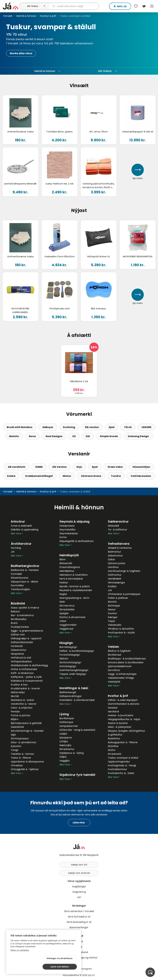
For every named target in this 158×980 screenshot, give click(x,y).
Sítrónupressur (20, 739)
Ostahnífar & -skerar (24, 704)
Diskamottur (115, 556)
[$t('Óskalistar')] (136, 6)
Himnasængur (116, 583)
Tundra (116, 476)
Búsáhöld (18, 603)
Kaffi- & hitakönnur (22, 673)
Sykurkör (16, 746)
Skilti (62, 602)
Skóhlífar (113, 746)
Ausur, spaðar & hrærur (25, 608)
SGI (88, 436)
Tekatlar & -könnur (22, 754)
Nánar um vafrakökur (20, 958)
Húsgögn (66, 643)
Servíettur (114, 670)
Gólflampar (66, 722)
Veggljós (64, 761)
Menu (152, 6)
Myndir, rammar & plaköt (75, 586)
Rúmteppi (114, 606)
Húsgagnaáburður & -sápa (124, 719)
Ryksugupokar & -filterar (123, 742)
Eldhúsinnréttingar (71, 696)
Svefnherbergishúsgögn (74, 670)
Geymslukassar (69, 533)
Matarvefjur (18, 692)
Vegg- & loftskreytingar (122, 674)
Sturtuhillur (17, 585)
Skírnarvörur (67, 606)
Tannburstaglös (20, 589)
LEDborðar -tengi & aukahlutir (77, 730)
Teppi (111, 621)
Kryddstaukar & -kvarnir (25, 688)
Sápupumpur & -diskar (25, 582)
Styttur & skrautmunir (73, 617)
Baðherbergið (68, 692)
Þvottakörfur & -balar (121, 773)
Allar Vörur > (17, 534)
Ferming (16, 548)
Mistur (67, 476)
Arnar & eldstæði (21, 526)
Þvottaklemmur (117, 769)
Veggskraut (66, 629)
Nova (32, 436)
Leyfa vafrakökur (62, 966)
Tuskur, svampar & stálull (123, 758)
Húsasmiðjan (141, 467)
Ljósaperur (66, 738)
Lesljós (63, 734)
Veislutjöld (114, 682)
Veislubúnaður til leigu (121, 678)
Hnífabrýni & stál (21, 658)
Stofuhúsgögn (68, 666)
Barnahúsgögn (68, 647)
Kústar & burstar (118, 723)
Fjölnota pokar (117, 563)
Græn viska (115, 467)
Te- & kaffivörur (117, 530)
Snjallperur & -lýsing (72, 753)
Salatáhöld (17, 727)
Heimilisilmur (67, 571)
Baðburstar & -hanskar (25, 570)
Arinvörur (18, 522)
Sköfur (112, 750)
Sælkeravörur (118, 522)
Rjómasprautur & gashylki (26, 723)
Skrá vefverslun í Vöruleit (79, 911)
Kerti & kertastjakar (71, 579)
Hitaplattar (18, 654)
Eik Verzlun (60, 467)
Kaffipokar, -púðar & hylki (26, 677)
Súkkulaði (113, 526)
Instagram (86, 969)
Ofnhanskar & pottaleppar (124, 594)
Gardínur (113, 567)
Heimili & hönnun (26, 16)
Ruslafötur (114, 739)
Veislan (113, 647)
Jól (13, 552)
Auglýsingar (79, 886)
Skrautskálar (67, 609)
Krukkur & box (19, 685)
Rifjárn (15, 719)
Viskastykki (114, 625)
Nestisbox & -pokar (23, 700)
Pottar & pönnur (21, 715)
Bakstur (15, 611)
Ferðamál (17, 646)
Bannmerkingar (79, 927)
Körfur (63, 537)
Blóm (62, 559)
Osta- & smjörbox (22, 708)
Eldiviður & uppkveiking (25, 530)
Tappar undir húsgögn (73, 674)
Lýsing (64, 714)
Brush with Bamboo (20, 427)
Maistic (14, 436)
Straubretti (115, 754)
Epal (112, 427)
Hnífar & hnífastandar (24, 669)
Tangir (15, 750)
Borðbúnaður (19, 619)
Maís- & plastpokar (120, 727)
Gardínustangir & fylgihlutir (124, 571)
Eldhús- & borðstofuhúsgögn (77, 651)
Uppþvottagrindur (119, 762)
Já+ (79, 897)
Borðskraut (115, 655)
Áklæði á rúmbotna (120, 548)
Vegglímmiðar (68, 625)
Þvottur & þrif (48, 16)
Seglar (63, 594)
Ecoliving (69, 427)
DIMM (39, 467)
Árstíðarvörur (21, 544)
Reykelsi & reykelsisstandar (76, 590)
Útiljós (63, 757)
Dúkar (111, 559)
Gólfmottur (115, 575)
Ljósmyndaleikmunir (120, 666)
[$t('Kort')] (144, 6)
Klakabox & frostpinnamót (27, 681)
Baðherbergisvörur (25, 566)
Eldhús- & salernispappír (123, 700)
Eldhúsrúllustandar (22, 642)
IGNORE (147, 427)
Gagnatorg (79, 892)
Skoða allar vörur (21, 53)
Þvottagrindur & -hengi (122, 765)
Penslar (15, 712)
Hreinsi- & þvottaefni (121, 715)
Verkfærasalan (141, 476)
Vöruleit (8, 16)
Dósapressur (67, 526)
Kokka (11, 476)
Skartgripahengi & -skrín (74, 598)
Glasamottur (19, 650)
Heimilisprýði (69, 555)
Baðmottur (114, 552)
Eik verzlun (92, 427)
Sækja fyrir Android (79, 873)
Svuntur (112, 613)
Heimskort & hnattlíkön (74, 575)
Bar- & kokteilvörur (22, 615)
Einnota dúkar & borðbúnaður (126, 662)
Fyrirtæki (16, 574)
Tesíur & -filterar (21, 758)
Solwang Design (138, 436)
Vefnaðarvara (119, 544)
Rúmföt (112, 602)
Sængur (113, 617)
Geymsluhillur (68, 530)
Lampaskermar (69, 726)
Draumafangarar (70, 567)
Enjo (79, 467)
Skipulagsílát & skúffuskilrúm (77, 541)
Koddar (112, 586)
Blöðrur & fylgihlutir (119, 651)
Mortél (15, 696)
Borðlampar (67, 718)
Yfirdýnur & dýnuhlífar (121, 629)
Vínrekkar (17, 765)
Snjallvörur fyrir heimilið (77, 775)
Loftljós (64, 741)
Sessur (112, 609)
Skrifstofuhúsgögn (70, 662)
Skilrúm (64, 659)
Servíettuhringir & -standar (27, 731)
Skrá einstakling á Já (79, 922)
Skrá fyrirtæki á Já (79, 917)
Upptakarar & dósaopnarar (27, 762)
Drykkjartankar (20, 627)
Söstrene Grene (91, 476)
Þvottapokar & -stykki (121, 633)
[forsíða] (11, 6)
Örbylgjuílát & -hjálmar (25, 769)
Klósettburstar (20, 578)
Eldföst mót (18, 635)
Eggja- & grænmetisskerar (27, 631)
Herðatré (113, 712)
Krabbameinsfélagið (39, 476)
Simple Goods (109, 436)
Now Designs (54, 436)
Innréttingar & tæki (74, 688)
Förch (128, 427)
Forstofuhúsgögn (70, 655)
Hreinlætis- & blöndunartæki (77, 700)
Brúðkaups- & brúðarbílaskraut (127, 659)
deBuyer (48, 427)
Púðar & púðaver (118, 598)
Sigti (13, 735)
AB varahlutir (17, 467)
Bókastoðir (66, 563)
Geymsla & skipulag (74, 522)
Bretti (14, 623)
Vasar (63, 621)
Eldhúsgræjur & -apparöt (26, 638)
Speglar (64, 613)
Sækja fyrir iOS (79, 865)
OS (74, 436)
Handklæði (114, 579)
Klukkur (64, 583)
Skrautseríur (67, 749)
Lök (110, 590)
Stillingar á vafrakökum (30, 967)
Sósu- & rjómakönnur (24, 742)
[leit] (74, 6)
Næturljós (65, 745)
